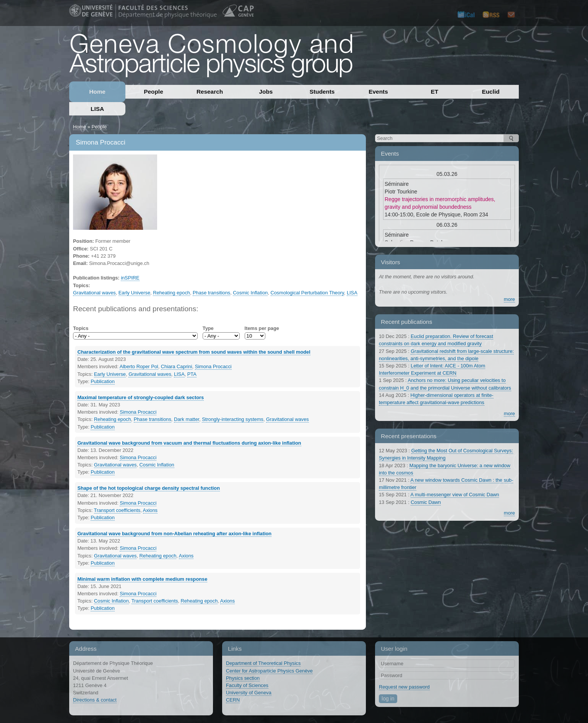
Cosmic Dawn (426, 502)
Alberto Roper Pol (139, 366)
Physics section (243, 678)
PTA (192, 374)
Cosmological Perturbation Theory (307, 293)
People (153, 92)
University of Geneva (249, 693)
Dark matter (187, 419)
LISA (97, 109)
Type (208, 328)
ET (435, 92)
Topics (81, 328)
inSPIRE (130, 278)
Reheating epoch (171, 293)
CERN (233, 700)
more (509, 299)
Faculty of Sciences (247, 685)
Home (97, 92)
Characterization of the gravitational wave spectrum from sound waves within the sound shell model (194, 352)
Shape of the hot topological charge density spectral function (149, 488)
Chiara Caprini (177, 366)
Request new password (404, 687)
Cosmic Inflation (250, 293)
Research (210, 92)
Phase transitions (211, 293)
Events (378, 92)
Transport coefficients (117, 510)
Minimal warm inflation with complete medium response (142, 579)
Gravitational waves (94, 293)
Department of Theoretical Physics (263, 663)
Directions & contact (95, 700)
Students (322, 92)
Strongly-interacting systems (233, 419)
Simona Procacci (213, 366)
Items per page (262, 328)
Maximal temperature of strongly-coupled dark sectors (141, 397)
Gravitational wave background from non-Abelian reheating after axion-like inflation (174, 534)
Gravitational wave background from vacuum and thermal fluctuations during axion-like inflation (189, 443)
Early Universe (134, 293)
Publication (103, 381)
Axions (150, 510)
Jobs (266, 92)
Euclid (491, 92)
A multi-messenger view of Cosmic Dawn (455, 495)
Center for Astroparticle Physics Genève (269, 671)
